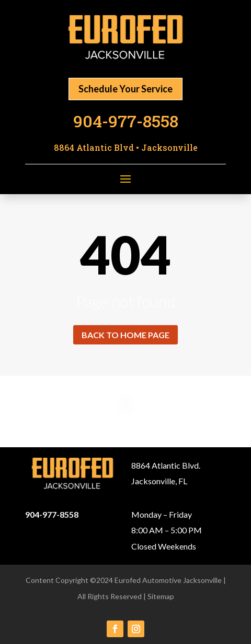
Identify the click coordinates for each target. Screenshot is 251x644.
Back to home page (125, 335)
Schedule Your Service (125, 89)
